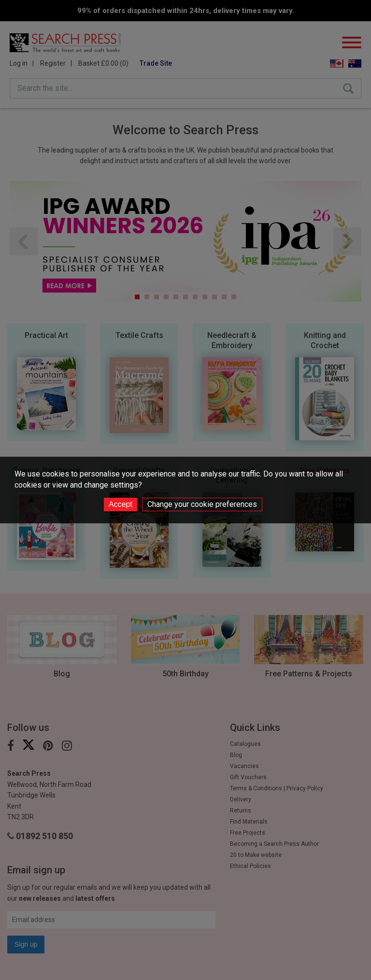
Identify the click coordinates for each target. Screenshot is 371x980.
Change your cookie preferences (202, 504)
